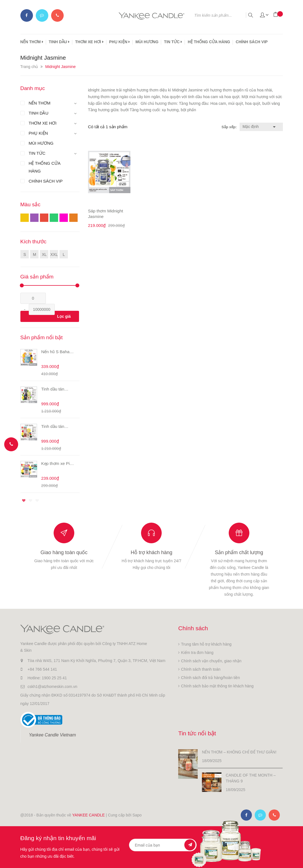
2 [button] (30, 501)
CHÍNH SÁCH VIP (252, 42)
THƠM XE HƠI (89, 42)
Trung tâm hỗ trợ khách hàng (206, 644)
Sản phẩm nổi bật (42, 337)
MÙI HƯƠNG (147, 42)
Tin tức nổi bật (197, 733)
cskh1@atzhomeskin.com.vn (53, 687)
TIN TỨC (173, 42)
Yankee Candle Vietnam (53, 735)
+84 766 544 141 (42, 669)
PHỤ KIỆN (120, 42)
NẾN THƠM (32, 42)
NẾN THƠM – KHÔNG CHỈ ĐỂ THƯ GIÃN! (239, 752)
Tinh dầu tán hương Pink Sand (58, 427)
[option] (50, 420)
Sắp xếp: (229, 127)
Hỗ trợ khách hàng (151, 552)
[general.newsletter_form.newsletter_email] (163, 845)
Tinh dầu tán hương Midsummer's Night (54, 389)
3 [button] (37, 501)
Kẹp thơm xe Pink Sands (58, 464)
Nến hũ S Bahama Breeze (58, 352)
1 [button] (24, 501)
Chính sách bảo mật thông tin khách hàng (217, 686)
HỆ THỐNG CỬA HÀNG (209, 42)
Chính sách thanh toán (201, 669)
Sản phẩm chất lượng (239, 552)
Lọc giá (64, 316)
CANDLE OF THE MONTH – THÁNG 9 (251, 778)
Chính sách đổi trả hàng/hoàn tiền (210, 678)
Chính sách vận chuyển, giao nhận (211, 661)
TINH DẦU (59, 42)
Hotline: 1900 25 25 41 (47, 678)
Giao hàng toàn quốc (64, 552)
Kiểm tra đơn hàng (197, 653)
